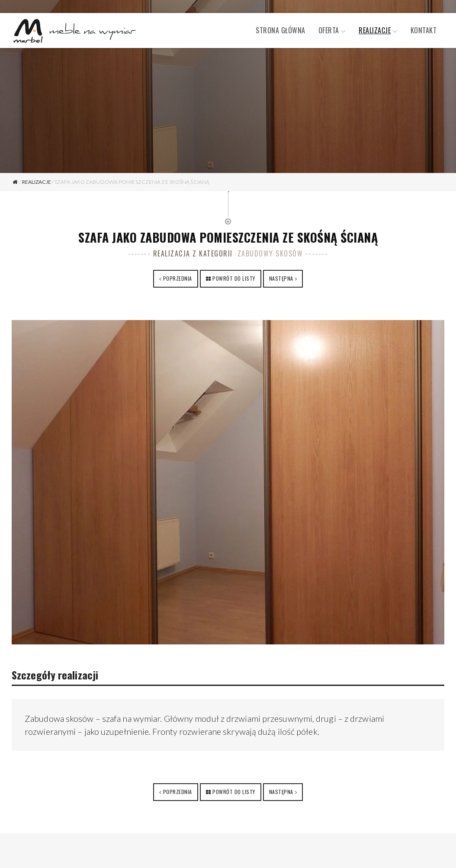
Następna (281, 278)
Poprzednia (178, 278)
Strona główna (281, 30)
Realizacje (375, 30)
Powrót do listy (234, 278)
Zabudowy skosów (270, 253)
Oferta (329, 30)
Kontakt (424, 30)
